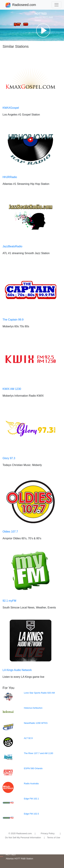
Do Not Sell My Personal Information (23, 838)
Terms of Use (54, 838)
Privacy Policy (48, 833)
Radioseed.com (24, 5)
